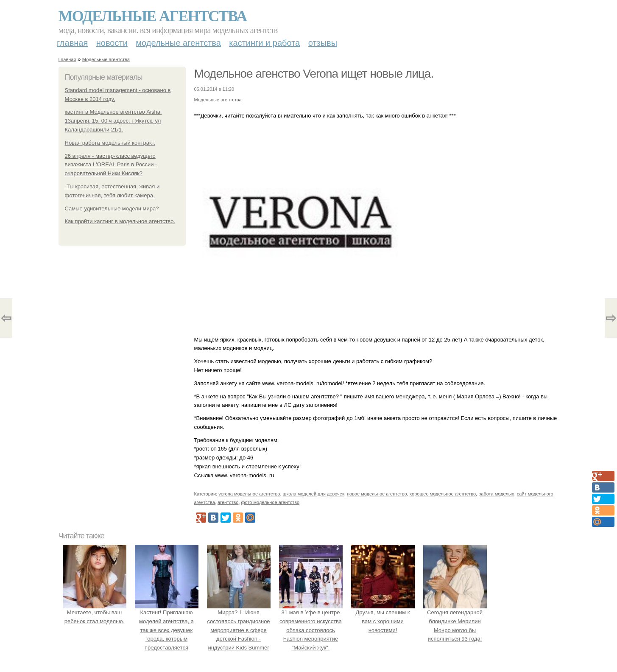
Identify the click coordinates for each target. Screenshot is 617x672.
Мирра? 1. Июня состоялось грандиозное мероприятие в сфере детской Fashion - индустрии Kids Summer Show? (239, 630)
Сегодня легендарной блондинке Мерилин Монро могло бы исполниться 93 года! (455, 621)
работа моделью (496, 494)
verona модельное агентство (249, 494)
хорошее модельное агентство (443, 494)
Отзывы (323, 43)
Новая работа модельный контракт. (110, 143)
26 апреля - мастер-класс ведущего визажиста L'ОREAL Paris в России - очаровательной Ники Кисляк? (111, 165)
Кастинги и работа (264, 43)
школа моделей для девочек (314, 494)
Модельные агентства (153, 16)
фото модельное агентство (271, 502)
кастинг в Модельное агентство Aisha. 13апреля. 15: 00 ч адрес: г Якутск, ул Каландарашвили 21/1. (113, 121)
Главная (72, 43)
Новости (112, 43)
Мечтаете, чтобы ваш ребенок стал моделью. (95, 612)
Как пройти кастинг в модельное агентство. (120, 221)
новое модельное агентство (377, 494)
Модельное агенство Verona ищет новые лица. (314, 74)
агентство (228, 502)
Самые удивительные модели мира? (112, 209)
